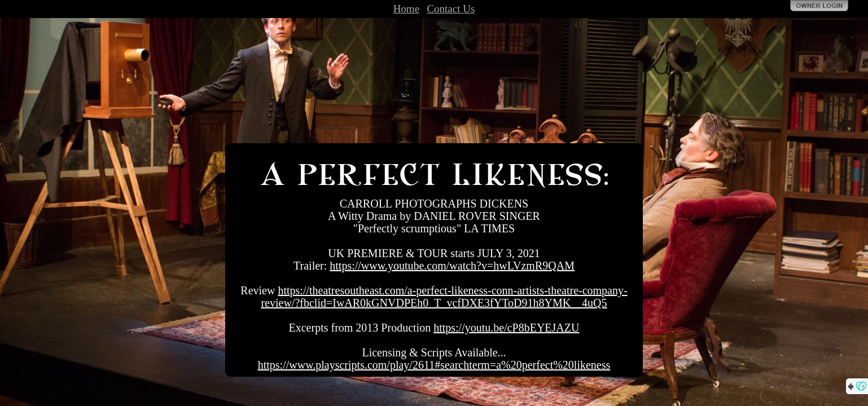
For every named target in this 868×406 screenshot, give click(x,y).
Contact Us (451, 9)
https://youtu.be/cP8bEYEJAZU (506, 328)
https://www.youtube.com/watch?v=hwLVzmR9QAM (452, 266)
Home (406, 9)
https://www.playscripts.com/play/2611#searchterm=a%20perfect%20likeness (434, 365)
